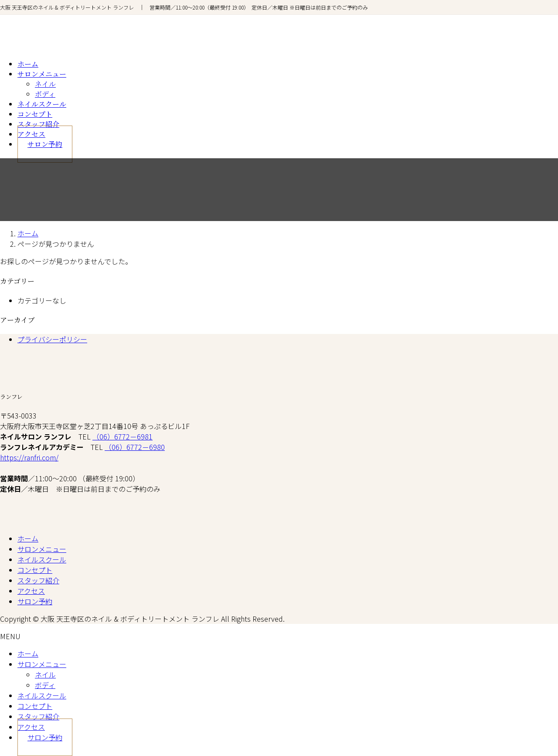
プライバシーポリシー (52, 339)
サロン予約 (35, 601)
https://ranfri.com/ (29, 457)
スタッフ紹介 (38, 580)
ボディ (45, 94)
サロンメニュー (42, 549)
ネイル (45, 84)
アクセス (31, 591)
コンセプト (35, 570)
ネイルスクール (42, 559)
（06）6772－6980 (135, 447)
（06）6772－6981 (122, 436)
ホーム (28, 538)
